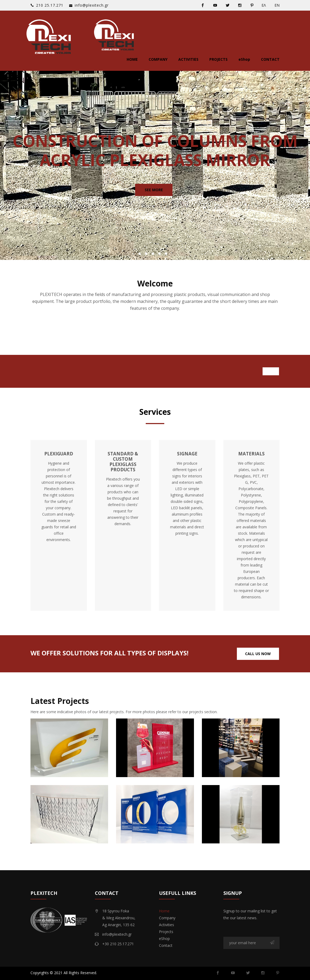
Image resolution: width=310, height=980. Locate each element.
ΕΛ (264, 5)
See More (154, 190)
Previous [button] (39, 163)
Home (132, 59)
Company (158, 59)
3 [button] (153, 254)
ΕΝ (277, 5)
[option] (155, 163)
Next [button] (271, 163)
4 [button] (160, 254)
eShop (244, 59)
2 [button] (146, 254)
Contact (270, 59)
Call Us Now (258, 654)
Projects (218, 59)
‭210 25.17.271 (50, 5)
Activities (188, 59)
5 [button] (166, 254)
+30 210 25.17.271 (118, 944)
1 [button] (140, 254)
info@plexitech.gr (92, 5)
